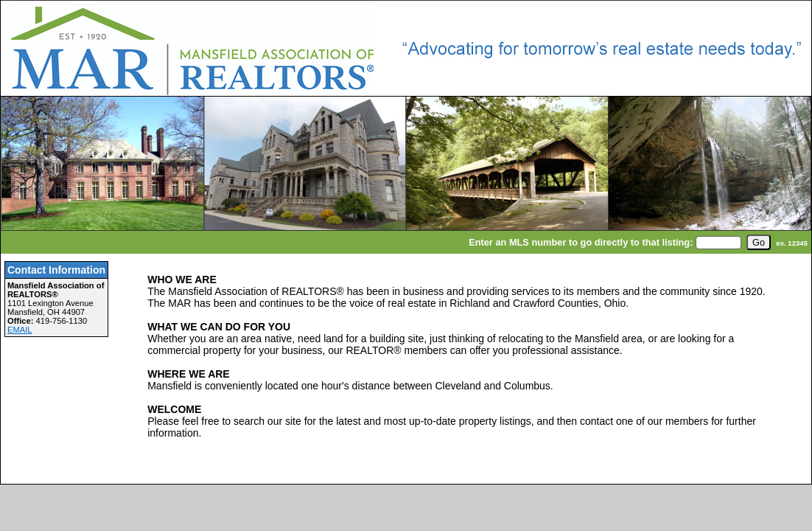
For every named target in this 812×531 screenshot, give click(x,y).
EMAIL (20, 330)
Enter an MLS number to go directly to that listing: (581, 242)
